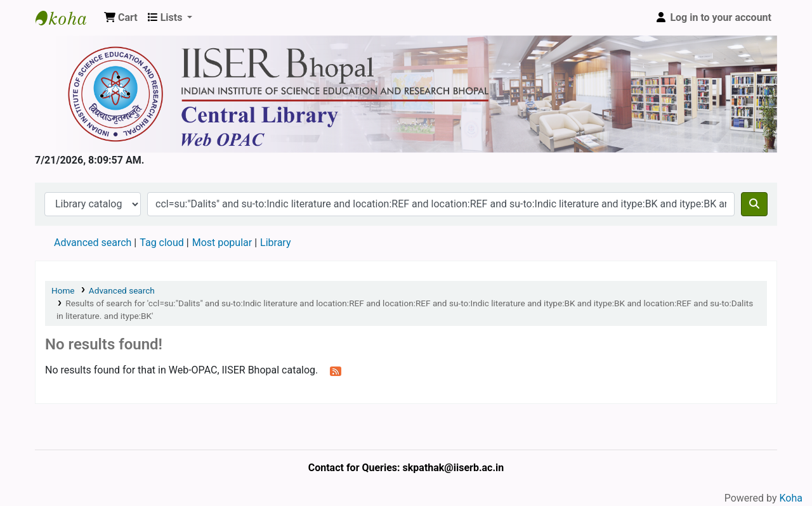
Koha (791, 498)
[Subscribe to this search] (336, 371)
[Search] (754, 204)
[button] (121, 18)
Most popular (222, 243)
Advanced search (93, 243)
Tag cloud (162, 243)
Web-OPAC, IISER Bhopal (67, 18)
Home (63, 290)
